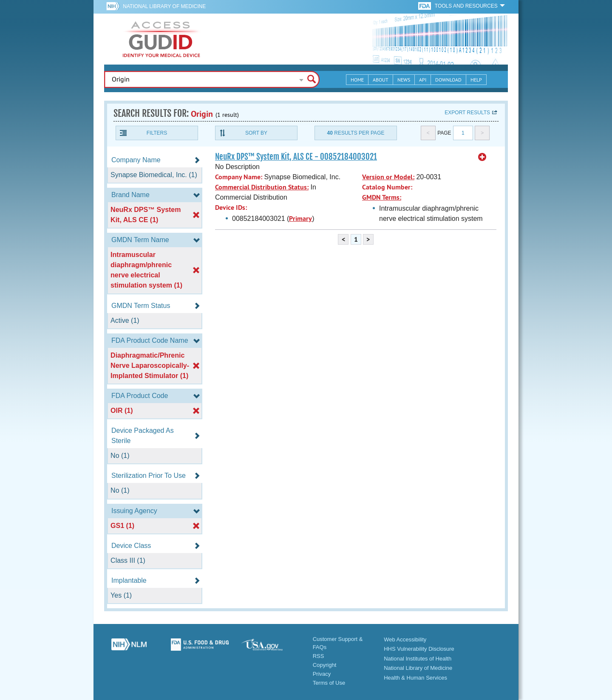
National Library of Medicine (164, 6)
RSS (319, 656)
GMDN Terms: (382, 197)
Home (357, 80)
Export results (467, 113)
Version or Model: (388, 177)
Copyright (325, 665)
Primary (300, 219)
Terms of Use (329, 683)
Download (448, 80)
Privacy (322, 674)
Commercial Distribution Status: (262, 187)
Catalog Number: (387, 187)
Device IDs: (231, 207)
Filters (157, 133)
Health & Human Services (415, 678)
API (423, 80)
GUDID (161, 39)
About (381, 80)
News (404, 80)
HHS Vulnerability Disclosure (419, 649)
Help (476, 80)
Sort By (256, 133)
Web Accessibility (405, 639)
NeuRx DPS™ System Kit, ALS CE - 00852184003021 (296, 157)
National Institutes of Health (418, 659)
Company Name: (239, 177)
